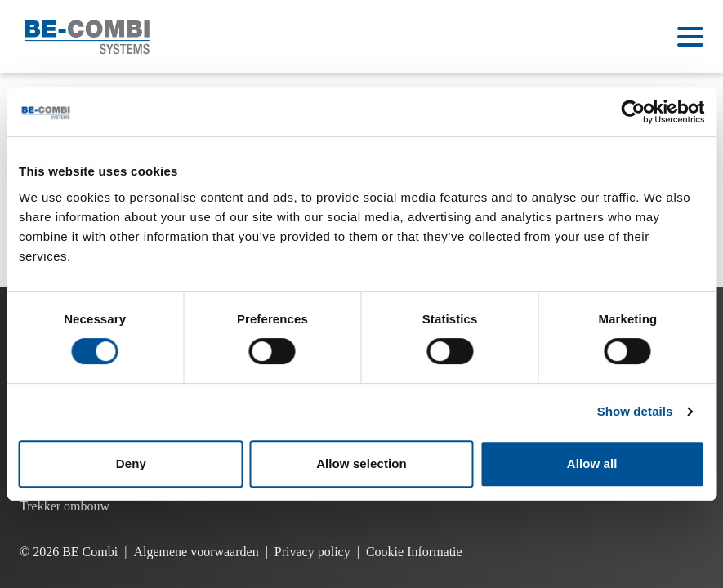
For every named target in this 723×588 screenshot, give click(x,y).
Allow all (592, 463)
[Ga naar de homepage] (87, 37)
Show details (635, 411)
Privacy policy (312, 552)
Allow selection (361, 463)
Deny (131, 463)
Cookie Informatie (414, 552)
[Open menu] (690, 37)
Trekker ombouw (65, 506)
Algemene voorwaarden (196, 552)
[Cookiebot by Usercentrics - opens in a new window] (633, 112)
